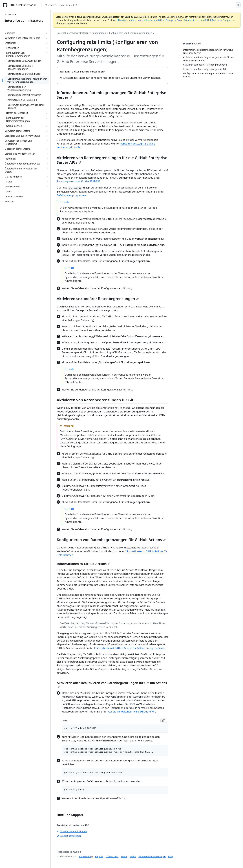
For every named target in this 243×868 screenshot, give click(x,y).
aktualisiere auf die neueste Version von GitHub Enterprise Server (150, 20)
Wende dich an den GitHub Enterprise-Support (208, 20)
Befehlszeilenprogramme (71, 195)
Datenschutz (112, 856)
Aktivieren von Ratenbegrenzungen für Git (97, 400)
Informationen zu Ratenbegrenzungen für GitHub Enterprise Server (111, 95)
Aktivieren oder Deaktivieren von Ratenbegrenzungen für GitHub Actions (112, 684)
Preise (133, 856)
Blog (170, 856)
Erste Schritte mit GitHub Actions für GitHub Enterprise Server (130, 648)
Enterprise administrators (24, 21)
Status (124, 856)
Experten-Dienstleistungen (152, 856)
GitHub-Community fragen (72, 831)
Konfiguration (99, 33)
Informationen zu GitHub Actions (84, 564)
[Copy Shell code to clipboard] (164, 721)
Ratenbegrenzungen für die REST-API (78, 181)
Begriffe (99, 856)
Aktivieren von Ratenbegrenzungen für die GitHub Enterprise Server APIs (112, 160)
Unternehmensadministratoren (73, 33)
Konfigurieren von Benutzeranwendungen (131, 33)
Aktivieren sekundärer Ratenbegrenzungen (98, 299)
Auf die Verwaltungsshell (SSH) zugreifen (132, 712)
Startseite (10, 14)
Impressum (85, 856)
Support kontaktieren (69, 836)
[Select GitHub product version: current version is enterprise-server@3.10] (63, 5)
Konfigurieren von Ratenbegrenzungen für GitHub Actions (111, 540)
